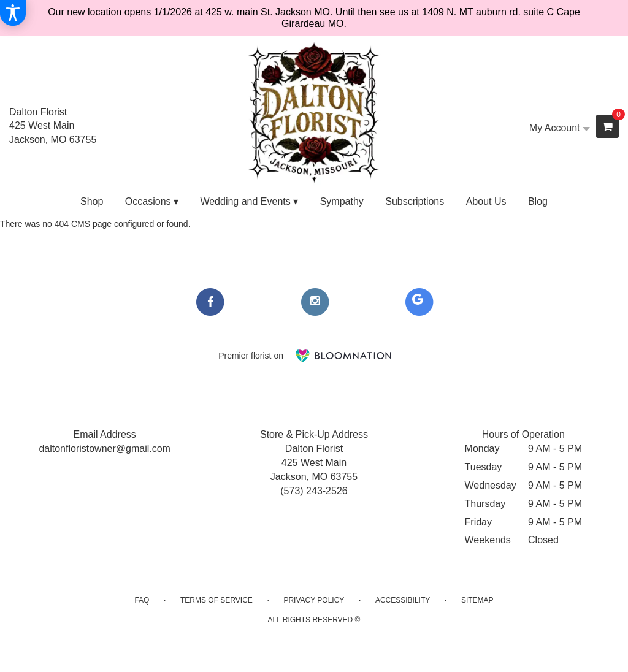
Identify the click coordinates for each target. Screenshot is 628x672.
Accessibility (403, 600)
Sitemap (477, 600)
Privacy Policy (314, 600)
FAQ (142, 600)
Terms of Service (216, 600)
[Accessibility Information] (13, 13)
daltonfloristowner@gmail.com (105, 449)
